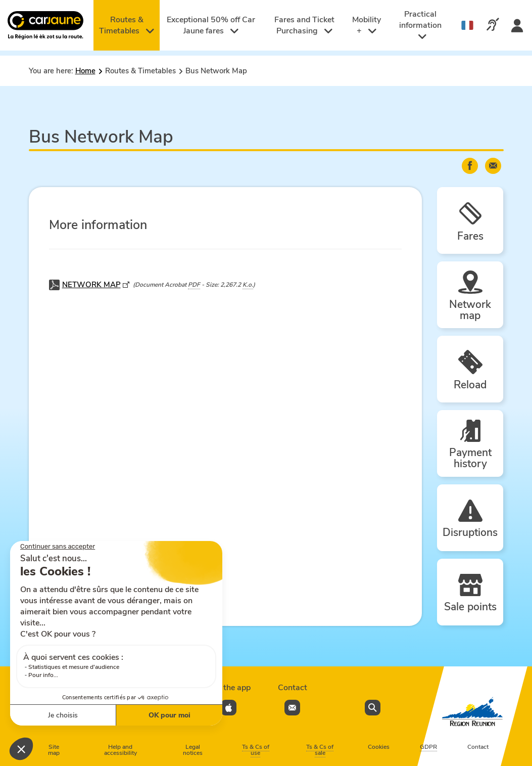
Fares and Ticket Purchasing (304, 25)
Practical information (420, 25)
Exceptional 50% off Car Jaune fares (211, 25)
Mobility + (367, 25)
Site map (54, 750)
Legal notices (193, 750)
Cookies (379, 747)
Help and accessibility (120, 750)
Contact (478, 747)
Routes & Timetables (127, 25)
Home (85, 71)
